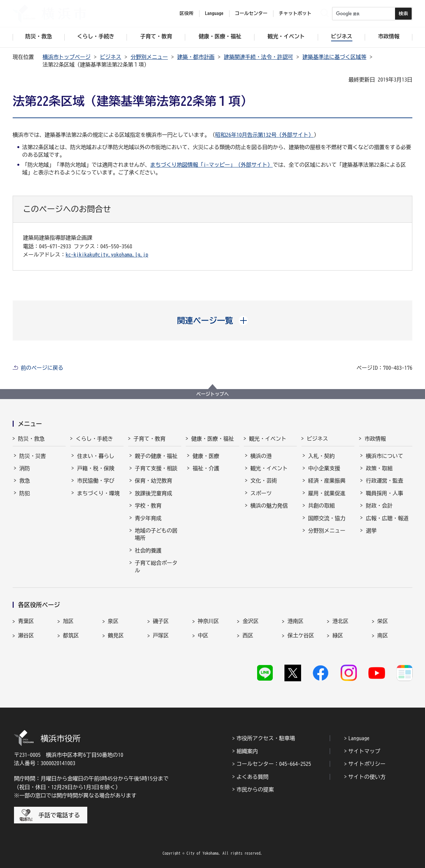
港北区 (340, 621)
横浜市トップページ (67, 57)
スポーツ (261, 493)
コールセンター (251, 13)
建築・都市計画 (196, 57)
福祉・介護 (206, 468)
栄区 (383, 621)
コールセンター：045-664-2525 (274, 764)
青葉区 (26, 621)
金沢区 (250, 621)
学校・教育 (148, 506)
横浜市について (384, 456)
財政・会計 (379, 506)
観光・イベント (268, 439)
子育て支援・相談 (156, 468)
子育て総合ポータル (156, 566)
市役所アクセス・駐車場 (266, 738)
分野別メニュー (149, 57)
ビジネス (111, 57)
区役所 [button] (187, 13)
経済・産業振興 (327, 481)
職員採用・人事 (384, 493)
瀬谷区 (26, 635)
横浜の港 (261, 456)
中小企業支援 (324, 468)
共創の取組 (321, 506)
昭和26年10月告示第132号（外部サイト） (264, 135)
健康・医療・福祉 (212, 439)
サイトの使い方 (367, 777)
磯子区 (161, 621)
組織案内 (247, 751)
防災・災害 (33, 456)
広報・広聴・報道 (387, 518)
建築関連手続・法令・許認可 (258, 57)
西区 (248, 635)
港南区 (295, 621)
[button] (213, 321)
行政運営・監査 (384, 481)
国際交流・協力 (327, 518)
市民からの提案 (255, 789)
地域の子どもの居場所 (156, 534)
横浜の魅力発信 (269, 506)
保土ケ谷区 (301, 635)
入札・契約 (321, 456)
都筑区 (71, 635)
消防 (25, 468)
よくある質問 (252, 777)
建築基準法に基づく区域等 (334, 57)
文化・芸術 (264, 481)
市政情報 (375, 439)
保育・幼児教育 (154, 481)
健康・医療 (206, 456)
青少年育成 (148, 518)
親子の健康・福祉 (156, 456)
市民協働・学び (96, 481)
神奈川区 (209, 621)
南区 (383, 635)
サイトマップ (364, 751)
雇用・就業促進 (327, 493)
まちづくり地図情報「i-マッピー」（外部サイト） (212, 165)
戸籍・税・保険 (96, 468)
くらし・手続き (94, 439)
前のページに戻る (42, 368)
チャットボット (295, 13)
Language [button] (214, 13)
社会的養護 (148, 550)
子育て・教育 (150, 439)
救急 (25, 481)
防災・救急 (31, 439)
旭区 (68, 621)
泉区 (113, 621)
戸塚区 (161, 635)
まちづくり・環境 (98, 493)
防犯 (25, 493)
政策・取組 (379, 468)
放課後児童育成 (154, 493)
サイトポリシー (367, 764)
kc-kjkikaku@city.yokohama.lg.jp (107, 255)
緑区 (338, 635)
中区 (203, 635)
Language (359, 738)
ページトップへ (212, 394)
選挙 (371, 531)
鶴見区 (116, 635)
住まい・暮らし (96, 456)
